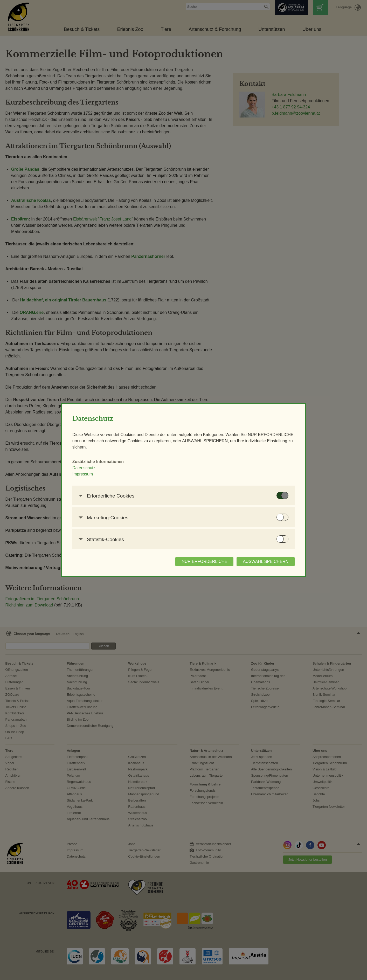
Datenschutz (90, 468)
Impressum (89, 474)
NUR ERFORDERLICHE (199, 561)
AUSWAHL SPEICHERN (260, 561)
